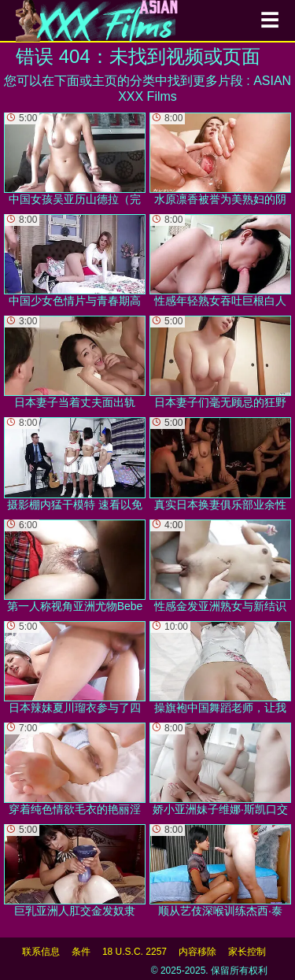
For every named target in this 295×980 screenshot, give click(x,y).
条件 (81, 952)
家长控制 (247, 952)
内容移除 (197, 952)
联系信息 (41, 952)
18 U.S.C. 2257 (135, 952)
